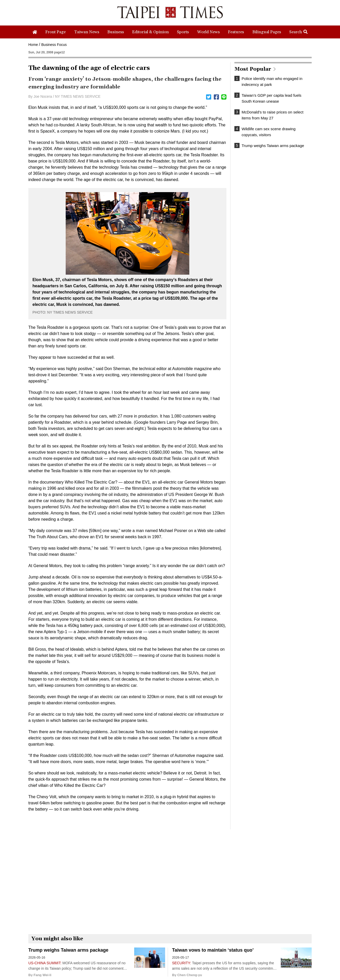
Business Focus (54, 45)
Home (33, 45)
